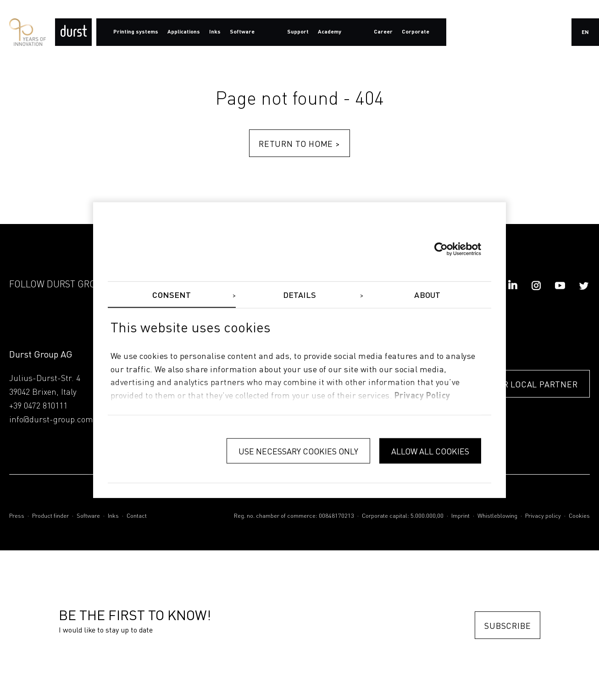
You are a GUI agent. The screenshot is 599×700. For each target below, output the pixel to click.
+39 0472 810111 (38, 406)
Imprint (460, 516)
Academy (330, 32)
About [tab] (427, 295)
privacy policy (422, 396)
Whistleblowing (497, 516)
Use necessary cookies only (298, 451)
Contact (137, 516)
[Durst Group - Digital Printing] (73, 32)
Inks (113, 516)
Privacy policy (543, 516)
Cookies (579, 516)
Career (383, 32)
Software (88, 516)
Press (17, 516)
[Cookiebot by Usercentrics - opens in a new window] (441, 249)
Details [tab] (300, 295)
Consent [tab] (172, 295)
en (585, 33)
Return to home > (299, 143)
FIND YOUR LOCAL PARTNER (521, 384)
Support (298, 32)
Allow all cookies (430, 451)
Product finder (50, 516)
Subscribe (507, 625)
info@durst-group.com (51, 420)
